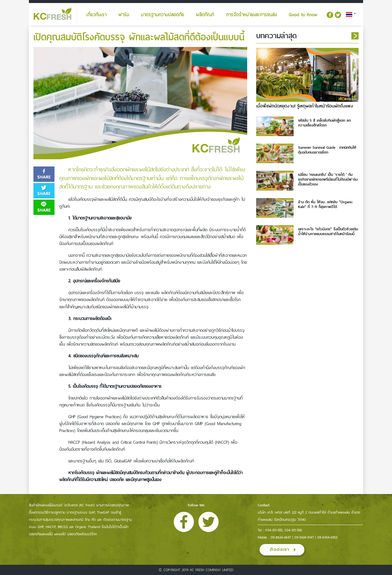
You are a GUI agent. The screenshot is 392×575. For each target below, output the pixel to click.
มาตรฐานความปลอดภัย (163, 15)
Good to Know (303, 15)
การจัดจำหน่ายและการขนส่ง (252, 15)
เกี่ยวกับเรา (96, 15)
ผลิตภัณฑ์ (205, 15)
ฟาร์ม (124, 15)
